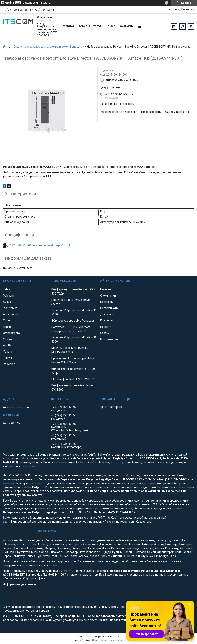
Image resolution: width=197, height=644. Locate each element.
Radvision (9, 364)
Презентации (109, 339)
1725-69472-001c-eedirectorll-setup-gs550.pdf (40, 245)
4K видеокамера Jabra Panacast (73, 321)
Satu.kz (116, 637)
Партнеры (107, 302)
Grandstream (11, 333)
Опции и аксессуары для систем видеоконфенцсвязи (49, 47)
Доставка (107, 314)
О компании (108, 296)
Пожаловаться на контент (107, 640)
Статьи (105, 333)
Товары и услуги (91, 26)
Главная (68, 26)
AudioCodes (11, 314)
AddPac (8, 345)
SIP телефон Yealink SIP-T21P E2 (73, 379)
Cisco (6, 320)
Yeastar (8, 352)
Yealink (8, 339)
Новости (106, 327)
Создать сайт (30, 3)
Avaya (7, 302)
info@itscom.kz (47, 531)
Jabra (7, 289)
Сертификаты (109, 308)
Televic (7, 358)
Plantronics (10, 308)
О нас (111, 26)
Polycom (9, 296)
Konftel (8, 327)
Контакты (127, 26)
